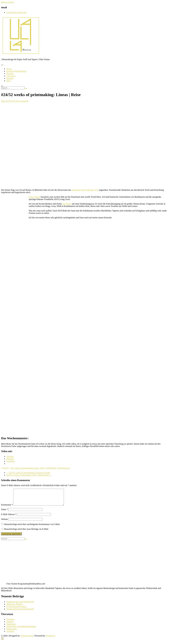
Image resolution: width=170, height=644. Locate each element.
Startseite (10, 622)
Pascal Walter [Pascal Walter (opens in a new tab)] (34, 197)
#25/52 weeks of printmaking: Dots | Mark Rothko (29, 475)
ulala (3, 101)
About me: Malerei (14, 607)
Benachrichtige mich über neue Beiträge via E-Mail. (26, 532)
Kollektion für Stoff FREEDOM (20, 605)
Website (4, 522)
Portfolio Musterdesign (16, 71)
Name (4, 513)
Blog (8, 81)
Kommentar (7, 508)
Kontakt (10, 78)
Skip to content (8, 2)
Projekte (10, 74)
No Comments (22, 101)
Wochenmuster (63, 468)
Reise (42, 468)
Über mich (11, 76)
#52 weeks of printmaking (22, 468)
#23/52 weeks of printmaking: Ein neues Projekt (28, 473)
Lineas (36, 468)
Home (9, 69)
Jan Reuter (67, 204)
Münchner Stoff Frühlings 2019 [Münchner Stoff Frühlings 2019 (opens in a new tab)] (85, 190)
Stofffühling (51, 468)
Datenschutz (12, 632)
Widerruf (10, 634)
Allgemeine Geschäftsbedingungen (21, 630)
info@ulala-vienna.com (16, 12)
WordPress (51, 639)
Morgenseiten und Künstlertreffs (20, 612)
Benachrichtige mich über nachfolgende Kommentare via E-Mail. (32, 527)
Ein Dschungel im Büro (16, 610)
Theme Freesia (27, 639)
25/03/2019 (11, 101)
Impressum (11, 627)
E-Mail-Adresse (9, 517)
